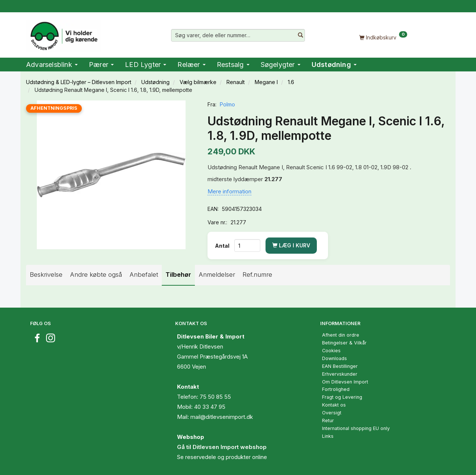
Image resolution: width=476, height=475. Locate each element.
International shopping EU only (356, 428)
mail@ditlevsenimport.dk (222, 417)
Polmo (227, 104)
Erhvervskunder (340, 374)
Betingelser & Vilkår (344, 343)
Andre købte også (96, 275)
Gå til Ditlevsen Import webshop (222, 447)
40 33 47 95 (210, 407)
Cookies (331, 351)
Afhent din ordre (341, 335)
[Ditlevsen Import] (63, 33)
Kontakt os (334, 405)
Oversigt (332, 413)
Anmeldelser (217, 275)
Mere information (229, 191)
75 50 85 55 (215, 397)
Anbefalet (144, 275)
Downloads (335, 358)
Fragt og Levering (342, 397)
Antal (223, 246)
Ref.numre (257, 275)
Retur (328, 421)
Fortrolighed (336, 389)
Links (328, 436)
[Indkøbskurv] (383, 37)
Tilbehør (178, 275)
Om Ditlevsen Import (345, 382)
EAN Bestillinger (340, 366)
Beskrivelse (46, 275)
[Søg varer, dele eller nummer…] (300, 35)
